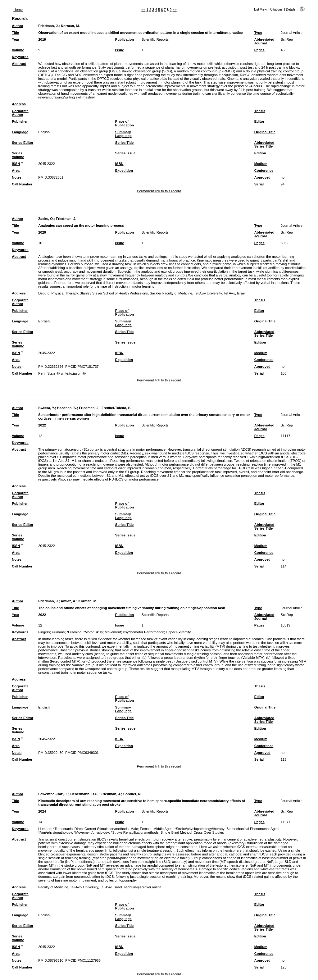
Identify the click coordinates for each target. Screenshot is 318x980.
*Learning (74, 632)
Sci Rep (287, 39)
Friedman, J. (48, 26)
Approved (262, 177)
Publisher (20, 121)
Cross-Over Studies (209, 832)
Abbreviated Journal (264, 41)
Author (18, 26)
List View (260, 9)
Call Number (22, 184)
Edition (260, 153)
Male (134, 829)
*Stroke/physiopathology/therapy (200, 829)
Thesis (260, 111)
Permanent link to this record (159, 191)
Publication (125, 39)
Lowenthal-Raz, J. (53, 794)
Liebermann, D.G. (84, 794)
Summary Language (123, 134)
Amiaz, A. (69, 601)
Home (18, 10)
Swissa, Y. (46, 408)
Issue (120, 50)
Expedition (124, 171)
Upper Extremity (178, 632)
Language (20, 132)
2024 (42, 811)
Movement (113, 632)
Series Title (125, 143)
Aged (275, 829)
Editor (259, 121)
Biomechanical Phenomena (248, 829)
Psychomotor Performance (143, 632)
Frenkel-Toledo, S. (116, 408)
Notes (17, 177)
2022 (42, 425)
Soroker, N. (132, 794)
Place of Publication (125, 123)
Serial (259, 184)
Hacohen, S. (67, 408)
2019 (42, 39)
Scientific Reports (155, 39)
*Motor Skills (93, 632)
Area (16, 171)
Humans (58, 632)
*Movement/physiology (91, 832)
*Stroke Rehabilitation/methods (135, 832)
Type (258, 33)
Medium (261, 164)
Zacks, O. (46, 219)
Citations (276, 9)
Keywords (20, 57)
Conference (264, 171)
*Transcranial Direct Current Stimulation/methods (91, 829)
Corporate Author (20, 113)
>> (175, 10)
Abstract (19, 64)
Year (16, 39)
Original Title (265, 132)
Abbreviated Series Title (264, 144)
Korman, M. (70, 26)
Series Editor (23, 143)
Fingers (44, 632)
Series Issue (125, 153)
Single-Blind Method (176, 832)
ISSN (16, 164)
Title (15, 33)
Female (145, 829)
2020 (42, 232)
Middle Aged (163, 829)
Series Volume (18, 155)
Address (19, 104)
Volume (18, 50)
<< (143, 10)
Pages (259, 50)
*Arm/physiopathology (55, 832)
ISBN (119, 164)
